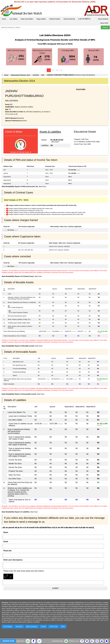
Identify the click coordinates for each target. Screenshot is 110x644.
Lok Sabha (13, 19)
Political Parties (55, 19)
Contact (43, 627)
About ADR (104, 23)
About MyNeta (103, 19)
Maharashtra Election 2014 (20, 75)
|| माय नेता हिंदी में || (84, 19)
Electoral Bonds (69, 19)
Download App (58, 641)
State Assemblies (27, 19)
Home (4, 19)
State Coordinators (32, 627)
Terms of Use (54, 627)
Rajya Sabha (41, 19)
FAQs (63, 627)
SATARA (36, 75)
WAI (43, 75)
